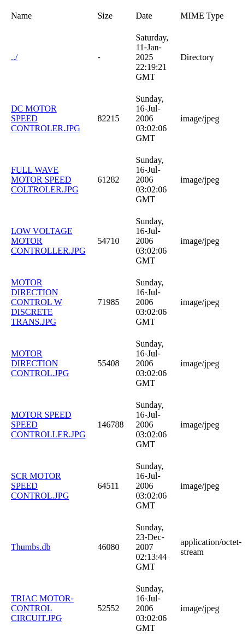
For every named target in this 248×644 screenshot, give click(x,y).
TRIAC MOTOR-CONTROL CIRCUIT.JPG (42, 608)
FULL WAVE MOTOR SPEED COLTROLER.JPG (45, 180)
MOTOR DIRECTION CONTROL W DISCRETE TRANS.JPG (37, 302)
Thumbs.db (31, 547)
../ (14, 57)
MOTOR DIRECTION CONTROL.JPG (40, 363)
